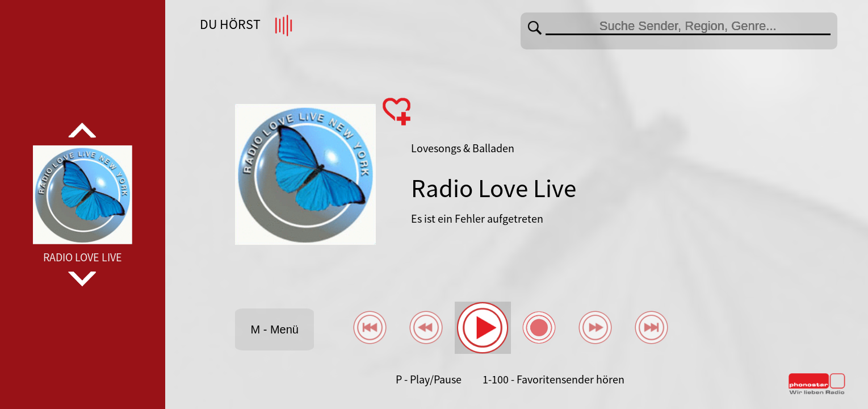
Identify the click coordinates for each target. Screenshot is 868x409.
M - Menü (274, 329)
